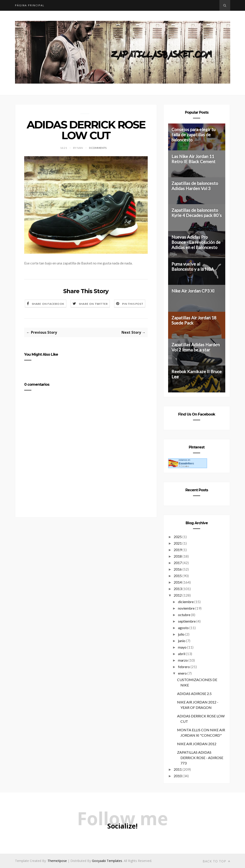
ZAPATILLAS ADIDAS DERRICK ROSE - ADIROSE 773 (200, 758)
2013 (178, 589)
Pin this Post (133, 304)
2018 (178, 556)
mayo (182, 647)
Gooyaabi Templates (107, 861)
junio (182, 641)
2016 (178, 569)
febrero (184, 667)
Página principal (30, 5)
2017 (178, 563)
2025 (178, 537)
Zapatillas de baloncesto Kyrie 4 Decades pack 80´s (197, 213)
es (186, 463)
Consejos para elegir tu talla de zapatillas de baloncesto (193, 135)
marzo (183, 660)
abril (182, 654)
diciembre (186, 602)
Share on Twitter (93, 304)
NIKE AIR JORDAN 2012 (197, 744)
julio (181, 634)
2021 (178, 543)
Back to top (216, 861)
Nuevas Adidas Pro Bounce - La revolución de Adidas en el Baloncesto (196, 242)
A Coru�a (184, 466)
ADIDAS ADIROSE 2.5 (194, 694)
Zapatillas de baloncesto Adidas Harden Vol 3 (195, 186)
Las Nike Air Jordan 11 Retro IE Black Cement (193, 159)
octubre (184, 615)
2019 (178, 550)
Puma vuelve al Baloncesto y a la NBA (193, 266)
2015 (178, 576)
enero (182, 673)
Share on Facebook (48, 304)
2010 (178, 776)
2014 (178, 582)
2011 (178, 769)
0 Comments (98, 148)
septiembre (187, 621)
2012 (178, 595)
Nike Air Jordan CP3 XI (193, 291)
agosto (183, 628)
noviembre (186, 608)
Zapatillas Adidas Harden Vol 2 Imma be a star (196, 347)
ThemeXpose (57, 861)
